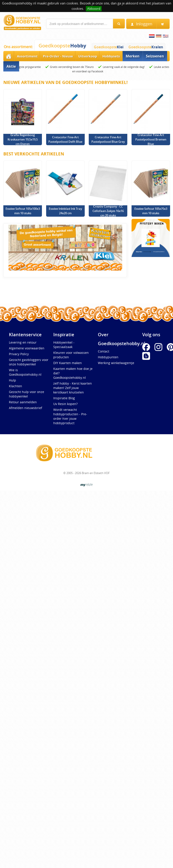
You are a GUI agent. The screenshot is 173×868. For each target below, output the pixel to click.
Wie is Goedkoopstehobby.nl (25, 372)
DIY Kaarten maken (68, 363)
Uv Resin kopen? (65, 404)
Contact (104, 351)
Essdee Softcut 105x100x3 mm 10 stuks (23, 211)
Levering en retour (23, 342)
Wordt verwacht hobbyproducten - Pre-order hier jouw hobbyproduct (70, 416)
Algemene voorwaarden (27, 348)
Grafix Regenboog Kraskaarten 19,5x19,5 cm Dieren (23, 139)
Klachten (15, 386)
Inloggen (141, 24)
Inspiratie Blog (64, 398)
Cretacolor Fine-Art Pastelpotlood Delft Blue (65, 139)
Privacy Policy (19, 354)
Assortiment (27, 56)
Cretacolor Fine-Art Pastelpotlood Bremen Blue (151, 139)
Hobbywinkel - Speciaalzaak (64, 345)
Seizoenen (155, 56)
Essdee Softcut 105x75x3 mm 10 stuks (151, 211)
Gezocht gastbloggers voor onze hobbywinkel (29, 362)
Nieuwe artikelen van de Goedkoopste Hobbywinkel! (65, 82)
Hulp (12, 380)
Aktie (11, 66)
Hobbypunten (108, 357)
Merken (133, 56)
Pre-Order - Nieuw (58, 56)
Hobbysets (111, 56)
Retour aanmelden (23, 402)
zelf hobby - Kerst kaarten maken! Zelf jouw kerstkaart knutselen (73, 388)
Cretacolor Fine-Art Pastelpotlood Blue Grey (108, 139)
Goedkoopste (62, 46)
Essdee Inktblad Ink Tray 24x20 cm (65, 211)
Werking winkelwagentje (116, 363)
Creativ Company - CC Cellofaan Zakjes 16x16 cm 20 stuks (108, 211)
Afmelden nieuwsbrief (26, 408)
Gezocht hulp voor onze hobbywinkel (27, 394)
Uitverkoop (88, 56)
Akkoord (94, 9)
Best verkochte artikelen (34, 154)
